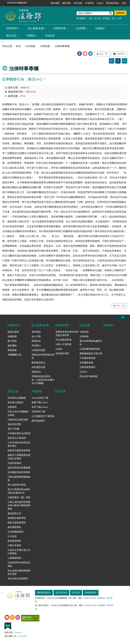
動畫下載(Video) (40, 402)
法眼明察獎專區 (88, 367)
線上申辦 (36, 336)
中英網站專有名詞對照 (19, 433)
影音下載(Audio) (40, 407)
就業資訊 (36, 372)
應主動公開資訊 (16, 402)
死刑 (114, 18)
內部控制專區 (14, 463)
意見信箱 (76, 593)
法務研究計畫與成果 (18, 420)
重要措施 (12, 350)
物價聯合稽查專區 (17, 518)
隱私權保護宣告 (44, 593)
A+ (125, 61)
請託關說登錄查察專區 (19, 472)
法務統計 (100, 28)
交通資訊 (101, 598)
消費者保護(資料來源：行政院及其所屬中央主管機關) (43, 380)
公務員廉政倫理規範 (90, 349)
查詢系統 (36, 332)
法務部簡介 (12, 28)
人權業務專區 (14, 558)
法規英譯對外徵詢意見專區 (19, 564)
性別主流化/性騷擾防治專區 (18, 413)
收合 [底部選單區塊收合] (123, 317)
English (100, 3)
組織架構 (12, 336)
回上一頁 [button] (104, 54)
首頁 (124, 3)
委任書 (98, 18)
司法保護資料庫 (63, 340)
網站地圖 (55, 3)
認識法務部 (13, 332)
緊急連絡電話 (113, 3)
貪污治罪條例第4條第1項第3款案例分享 (19, 491)
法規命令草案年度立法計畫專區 (19, 552)
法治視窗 (80, 28)
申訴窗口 (36, 346)
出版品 (59, 349)
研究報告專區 (62, 353)
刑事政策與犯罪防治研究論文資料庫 (67, 334)
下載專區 (30, 36)
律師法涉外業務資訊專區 (43, 356)
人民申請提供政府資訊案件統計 (19, 444)
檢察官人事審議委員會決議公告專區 (19, 457)
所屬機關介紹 (14, 355)
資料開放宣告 (91, 593)
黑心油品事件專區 (17, 485)
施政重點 (12, 346)
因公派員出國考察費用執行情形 (19, 572)
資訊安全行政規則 (17, 438)
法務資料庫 (60, 28)
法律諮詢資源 (38, 350)
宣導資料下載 (38, 412)
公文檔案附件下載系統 (43, 416)
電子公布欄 (13, 429)
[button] (80, 54)
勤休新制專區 (14, 541)
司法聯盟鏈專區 (16, 532)
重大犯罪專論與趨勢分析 (91, 343)
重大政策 (12, 341)
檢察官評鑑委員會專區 (19, 450)
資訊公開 (11, 36)
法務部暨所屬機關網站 (17, 3)
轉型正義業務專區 (17, 523)
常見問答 (90, 3)
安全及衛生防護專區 (18, 579)
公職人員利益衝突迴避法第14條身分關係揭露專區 (19, 505)
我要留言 (36, 341)
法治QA (83, 372)
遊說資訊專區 (14, 424)
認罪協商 (106, 18)
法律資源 (84, 332)
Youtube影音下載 (40, 398)
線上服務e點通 (36, 28)
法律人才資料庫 (63, 344)
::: (2, 3)
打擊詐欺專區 (14, 545)
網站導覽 (66, 3)
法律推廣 (45, 46)
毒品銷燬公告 (14, 513)
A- (112, 61)
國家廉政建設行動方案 (91, 353)
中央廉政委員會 (88, 358)
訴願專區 (12, 407)
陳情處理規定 (38, 363)
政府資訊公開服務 (17, 398)
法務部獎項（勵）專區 (19, 497)
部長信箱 (78, 3)
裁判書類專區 (14, 527)
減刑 (91, 18)
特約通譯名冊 (38, 367)
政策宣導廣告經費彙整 (19, 468)
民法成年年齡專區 (89, 376)
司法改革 (50, 36)
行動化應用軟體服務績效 (19, 479)
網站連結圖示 (38, 421)
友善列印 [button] (120, 54)
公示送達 (12, 536)
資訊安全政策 (61, 593)
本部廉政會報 (86, 363)
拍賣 (119, 18)
